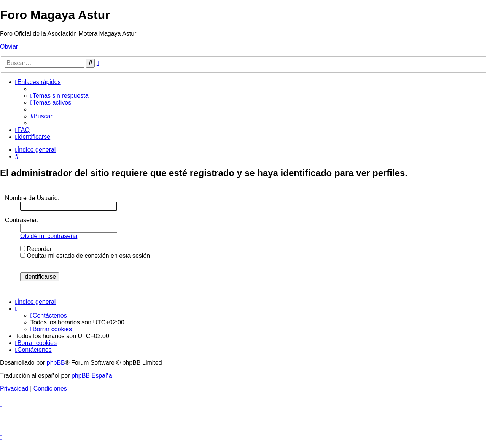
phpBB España (92, 376)
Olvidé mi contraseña (49, 236)
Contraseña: (21, 220)
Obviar (9, 47)
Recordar (36, 249)
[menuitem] (60, 96)
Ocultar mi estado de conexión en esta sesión (85, 256)
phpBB (56, 363)
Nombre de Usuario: (32, 198)
